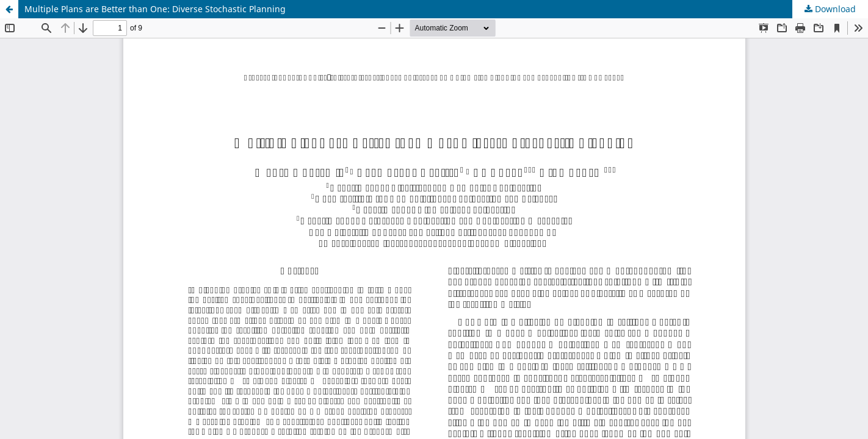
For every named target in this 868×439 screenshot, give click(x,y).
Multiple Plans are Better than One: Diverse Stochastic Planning (155, 9)
